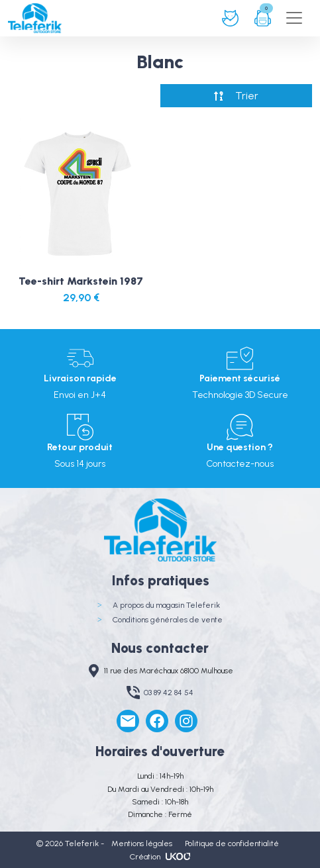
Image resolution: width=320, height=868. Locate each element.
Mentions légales (142, 843)
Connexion (230, 18)
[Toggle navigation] (294, 18)
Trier (247, 96)
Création (160, 856)
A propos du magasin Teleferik (166, 605)
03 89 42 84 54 (169, 693)
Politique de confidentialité (232, 843)
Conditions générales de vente (168, 620)
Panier (263, 18)
